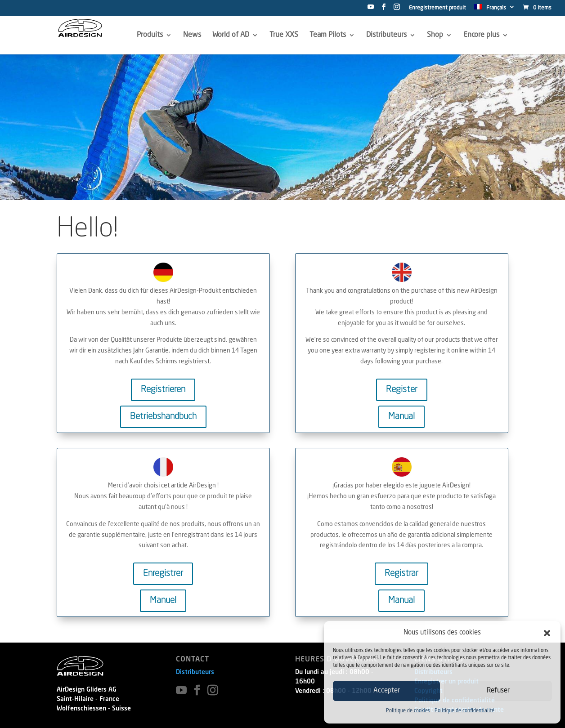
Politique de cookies (408, 711)
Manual (401, 417)
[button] (547, 633)
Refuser (498, 691)
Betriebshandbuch (163, 417)
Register (402, 390)
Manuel (163, 601)
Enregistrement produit (437, 8)
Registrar (401, 574)
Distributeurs (195, 672)
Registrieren (163, 390)
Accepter (387, 691)
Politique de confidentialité (464, 711)
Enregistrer (163, 574)
